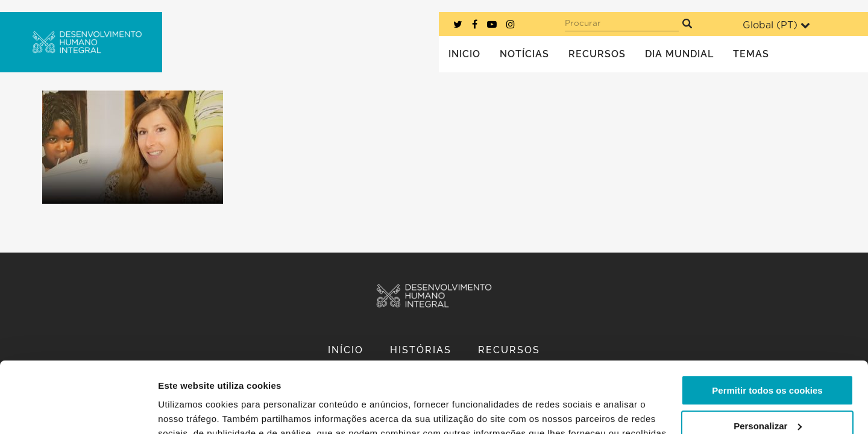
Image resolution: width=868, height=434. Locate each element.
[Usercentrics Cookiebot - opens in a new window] (78, 410)
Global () (776, 25)
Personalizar (768, 355)
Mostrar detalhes (195, 410)
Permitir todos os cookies (767, 320)
